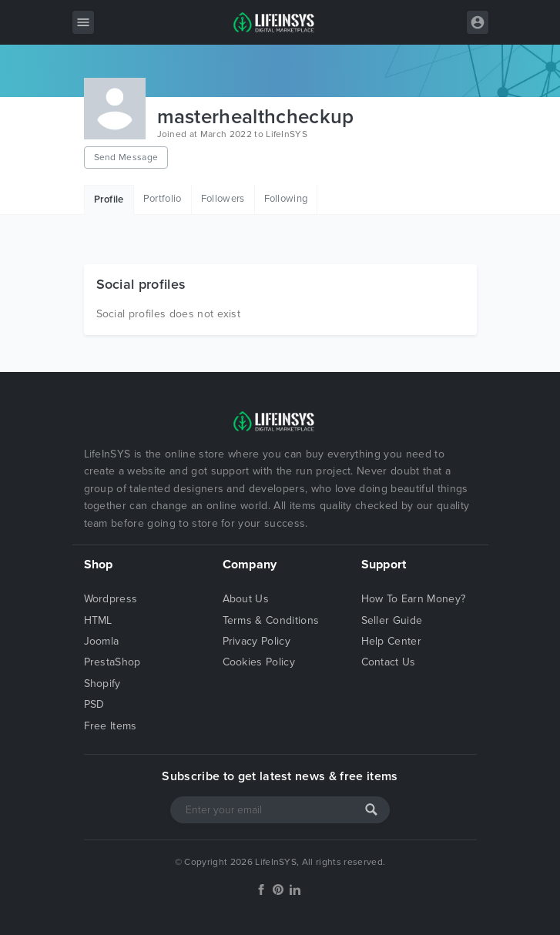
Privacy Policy (257, 641)
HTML (98, 620)
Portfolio (163, 199)
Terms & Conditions (271, 620)
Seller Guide (392, 620)
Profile (109, 199)
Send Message (126, 157)
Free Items (111, 726)
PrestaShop (112, 662)
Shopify (102, 684)
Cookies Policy (259, 662)
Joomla (102, 641)
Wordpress (111, 599)
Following (286, 199)
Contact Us (389, 662)
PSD (94, 704)
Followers (223, 199)
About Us (246, 599)
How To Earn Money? (414, 599)
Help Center (392, 641)
